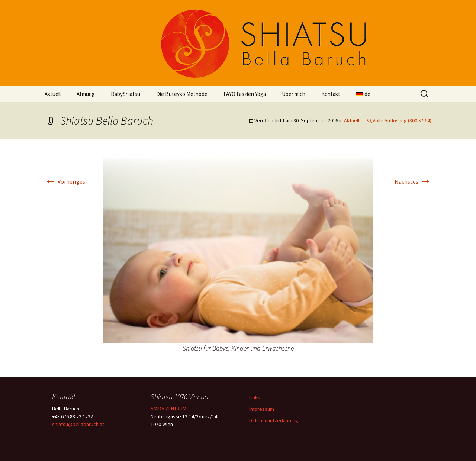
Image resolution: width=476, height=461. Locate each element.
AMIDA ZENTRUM (168, 409)
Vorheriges (65, 181)
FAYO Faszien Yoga (245, 94)
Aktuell (53, 94)
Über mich (294, 94)
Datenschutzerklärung (274, 420)
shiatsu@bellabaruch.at (78, 424)
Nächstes (413, 181)
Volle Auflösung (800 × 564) (402, 120)
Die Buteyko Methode (182, 94)
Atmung (86, 94)
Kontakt (331, 94)
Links (255, 397)
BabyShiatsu (126, 94)
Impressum (262, 409)
